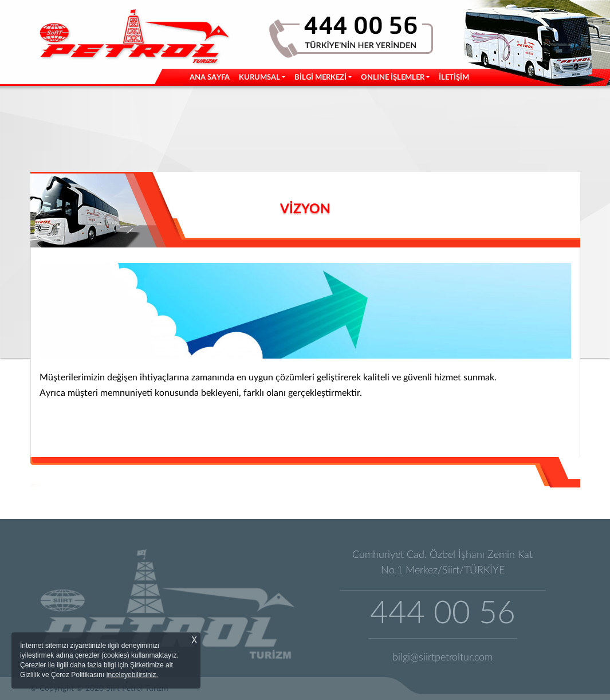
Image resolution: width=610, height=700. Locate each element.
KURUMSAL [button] (259, 78)
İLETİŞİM (454, 78)
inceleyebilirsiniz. (132, 675)
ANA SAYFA (212, 76)
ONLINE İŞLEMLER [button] (393, 78)
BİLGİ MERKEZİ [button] (320, 78)
